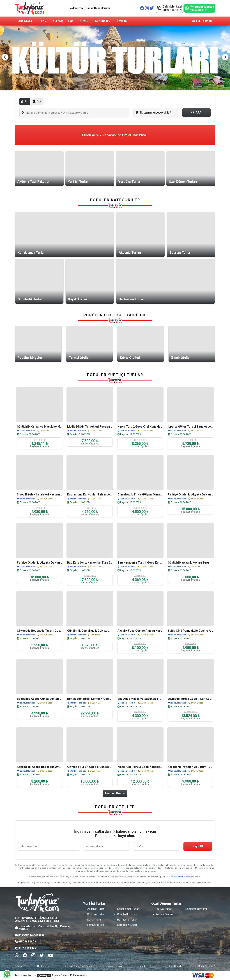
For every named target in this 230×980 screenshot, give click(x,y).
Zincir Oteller (181, 358)
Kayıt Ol (198, 846)
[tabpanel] (115, 113)
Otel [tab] (37, 101)
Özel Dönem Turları (183, 182)
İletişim (19, 966)
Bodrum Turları (180, 253)
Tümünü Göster (115, 793)
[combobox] (74, 113)
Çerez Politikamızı (175, 877)
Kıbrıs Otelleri (130, 358)
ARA (196, 113)
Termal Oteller (79, 358)
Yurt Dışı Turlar (129, 182)
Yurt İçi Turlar (78, 182)
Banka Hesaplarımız (98, 8)
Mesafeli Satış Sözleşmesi (78, 966)
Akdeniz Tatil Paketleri (34, 182)
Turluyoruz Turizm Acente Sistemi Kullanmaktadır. (51, 976)
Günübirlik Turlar (30, 299)
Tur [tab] (25, 101)
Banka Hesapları (115, 966)
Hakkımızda (76, 8)
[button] (225, 57)
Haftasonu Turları (132, 299)
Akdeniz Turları (130, 253)
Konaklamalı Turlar (31, 253)
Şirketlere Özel (147, 966)
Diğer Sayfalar (206, 966)
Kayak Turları (78, 299)
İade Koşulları (176, 966)
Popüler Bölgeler (30, 358)
